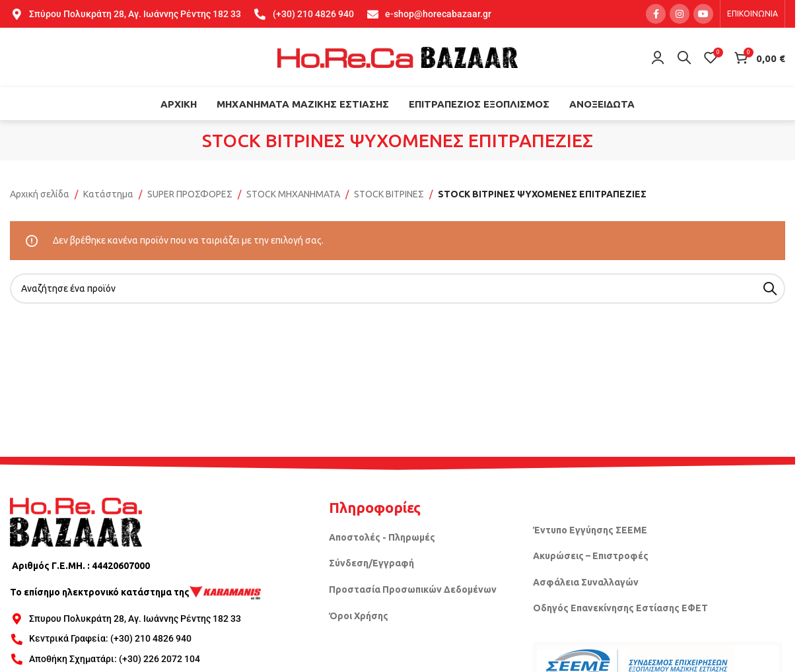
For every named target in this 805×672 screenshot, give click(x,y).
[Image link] (76, 521)
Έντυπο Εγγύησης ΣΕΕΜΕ (590, 530)
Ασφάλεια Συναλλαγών (586, 582)
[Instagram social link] (680, 14)
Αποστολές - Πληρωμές (382, 537)
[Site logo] (398, 57)
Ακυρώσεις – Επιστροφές (591, 556)
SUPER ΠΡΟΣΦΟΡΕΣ (190, 194)
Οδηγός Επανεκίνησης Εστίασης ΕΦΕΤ (620, 608)
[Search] (684, 57)
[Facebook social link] (656, 14)
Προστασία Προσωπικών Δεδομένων (413, 589)
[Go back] (186, 141)
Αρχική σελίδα (40, 194)
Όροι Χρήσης (359, 616)
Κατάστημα (108, 194)
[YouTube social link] (703, 14)
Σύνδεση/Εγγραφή (371, 563)
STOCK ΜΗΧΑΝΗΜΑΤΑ (293, 194)
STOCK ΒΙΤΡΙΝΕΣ (389, 194)
